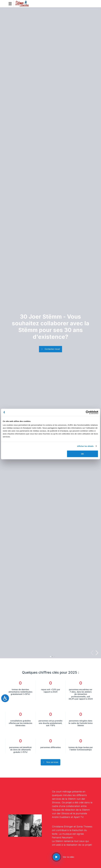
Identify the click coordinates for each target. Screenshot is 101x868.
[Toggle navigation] (10, 4)
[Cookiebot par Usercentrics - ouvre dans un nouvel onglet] (88, 412)
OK (82, 454)
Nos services (50, 762)
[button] (97, 653)
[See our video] (56, 857)
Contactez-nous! (50, 349)
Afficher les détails (85, 446)
